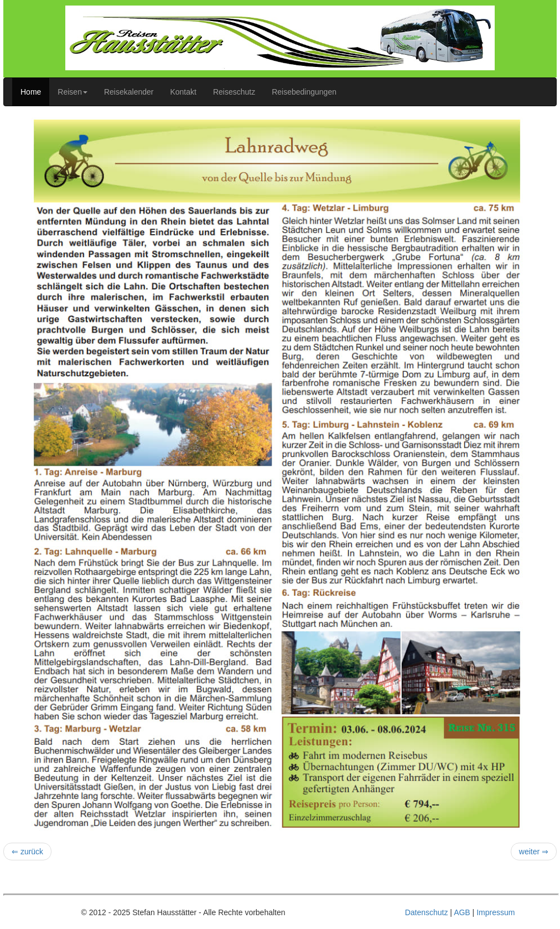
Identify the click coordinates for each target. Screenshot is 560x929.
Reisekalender (129, 92)
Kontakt (183, 92)
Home (31, 92)
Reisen (72, 92)
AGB (462, 912)
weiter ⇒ (534, 852)
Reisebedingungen (304, 92)
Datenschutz (427, 912)
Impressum (496, 912)
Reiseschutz (234, 92)
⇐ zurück (27, 852)
